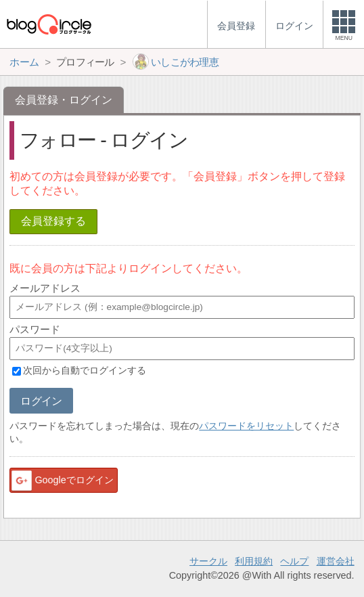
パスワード (35, 329)
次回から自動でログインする (85, 371)
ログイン (41, 401)
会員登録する (53, 221)
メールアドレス (45, 288)
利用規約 (254, 561)
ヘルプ (294, 561)
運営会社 (336, 561)
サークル (208, 561)
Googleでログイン (62, 481)
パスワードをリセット (246, 426)
